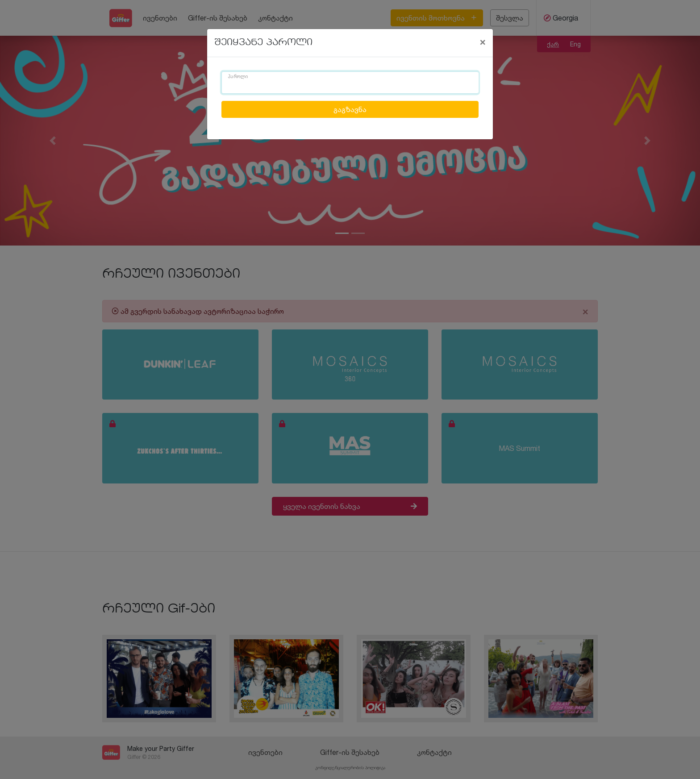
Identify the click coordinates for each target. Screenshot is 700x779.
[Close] (483, 42)
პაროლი (238, 77)
